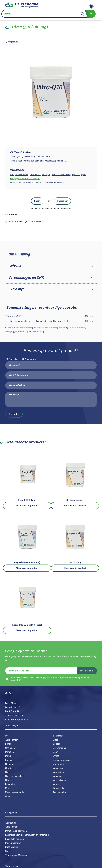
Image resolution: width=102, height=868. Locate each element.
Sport (56, 752)
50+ (7, 736)
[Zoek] (82, 14)
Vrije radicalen (60, 780)
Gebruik (15, 266)
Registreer (62, 201)
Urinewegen (59, 764)
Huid (7, 780)
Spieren (57, 744)
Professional (30, 359)
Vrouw (56, 784)
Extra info (16, 289)
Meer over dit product (27, 506)
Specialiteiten (11, 847)
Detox (8, 756)
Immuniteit (10, 784)
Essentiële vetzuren (14, 839)
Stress (56, 756)
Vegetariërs (58, 772)
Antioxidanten (12, 740)
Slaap (56, 740)
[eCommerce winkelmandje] (90, 14)
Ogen (8, 796)
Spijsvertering (59, 748)
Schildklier (58, 736)
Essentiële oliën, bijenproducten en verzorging (27, 835)
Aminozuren (11, 823)
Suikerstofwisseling (62, 760)
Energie (9, 760)
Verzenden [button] (14, 414)
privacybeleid (15, 680)
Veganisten (58, 768)
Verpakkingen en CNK (26, 278)
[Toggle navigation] (91, 6)
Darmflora (10, 752)
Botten (8, 744)
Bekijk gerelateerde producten (25, 179)
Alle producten (12, 42)
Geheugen (10, 764)
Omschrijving (19, 254)
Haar (8, 772)
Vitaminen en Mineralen (16, 855)
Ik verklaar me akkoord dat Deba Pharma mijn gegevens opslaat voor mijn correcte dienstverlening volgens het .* (50, 679)
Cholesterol (11, 748)
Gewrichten (11, 768)
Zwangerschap (60, 792)
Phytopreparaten (13, 843)
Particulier (13, 359)
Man (7, 788)
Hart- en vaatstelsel (14, 776)
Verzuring (58, 776)
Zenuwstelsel (59, 788)
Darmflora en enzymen (16, 831)
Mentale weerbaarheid (16, 792)
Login (37, 201)
